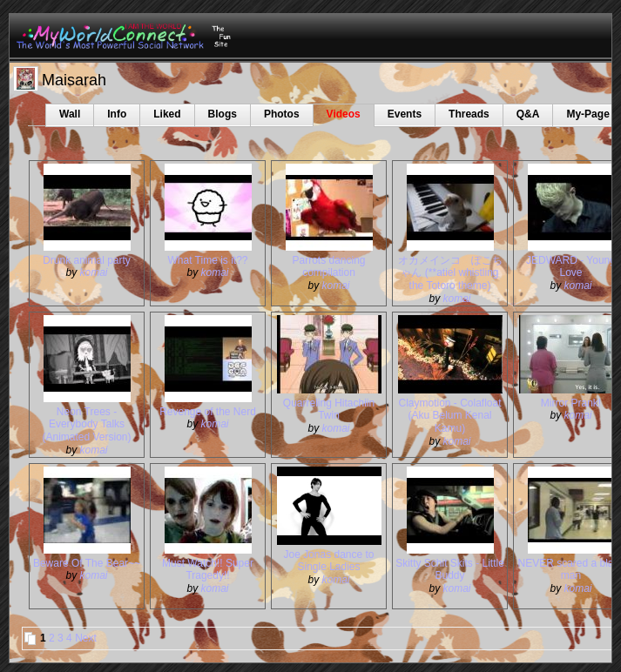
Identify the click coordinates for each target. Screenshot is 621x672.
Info (117, 114)
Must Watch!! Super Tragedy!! (208, 570)
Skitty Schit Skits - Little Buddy (450, 570)
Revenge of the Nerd (208, 412)
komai (94, 272)
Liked (167, 114)
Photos (282, 114)
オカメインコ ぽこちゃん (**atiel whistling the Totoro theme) (450, 273)
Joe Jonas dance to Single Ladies (328, 561)
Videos (344, 114)
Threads (469, 114)
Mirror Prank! (571, 403)
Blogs (223, 114)
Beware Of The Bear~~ (87, 563)
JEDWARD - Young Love (571, 267)
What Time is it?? (207, 260)
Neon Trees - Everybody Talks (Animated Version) (86, 425)
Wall (70, 114)
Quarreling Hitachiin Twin (329, 410)
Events (405, 114)
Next (86, 638)
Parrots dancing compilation (328, 267)
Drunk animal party (87, 260)
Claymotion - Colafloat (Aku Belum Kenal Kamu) (449, 416)
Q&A (528, 114)
